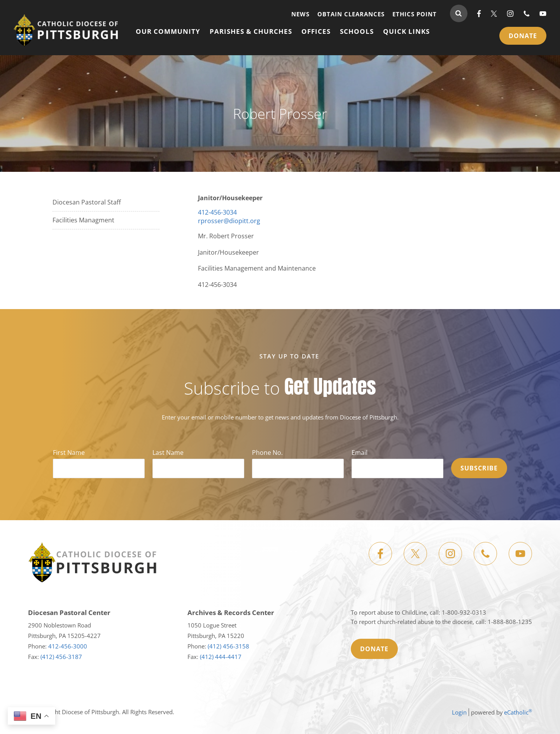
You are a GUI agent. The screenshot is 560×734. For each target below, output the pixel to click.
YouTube (543, 14)
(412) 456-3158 (228, 646)
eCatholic (518, 712)
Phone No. (267, 453)
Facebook (479, 14)
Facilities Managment (83, 220)
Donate (523, 36)
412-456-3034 (217, 212)
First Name (69, 453)
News (300, 14)
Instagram (510, 14)
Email (360, 453)
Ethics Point (415, 14)
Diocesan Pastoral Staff (87, 202)
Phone (527, 14)
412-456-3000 (68, 646)
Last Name (168, 453)
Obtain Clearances (351, 14)
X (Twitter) (494, 14)
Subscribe (479, 468)
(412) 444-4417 (221, 657)
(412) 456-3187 (61, 657)
